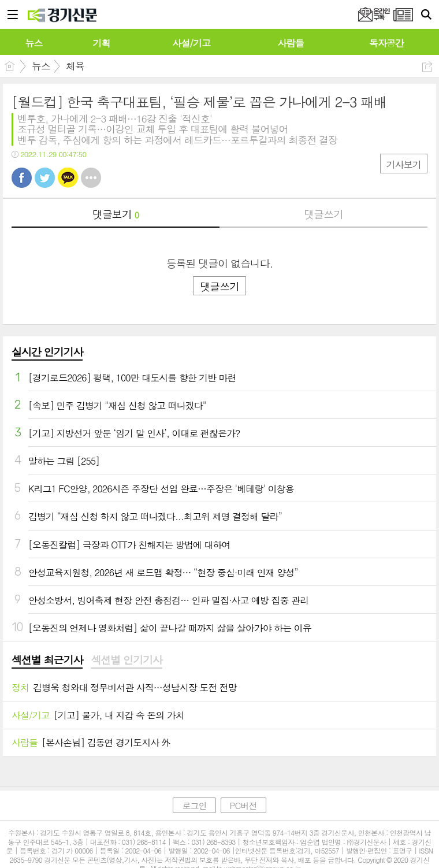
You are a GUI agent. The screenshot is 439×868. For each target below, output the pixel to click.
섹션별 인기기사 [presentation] (126, 660)
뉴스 (41, 66)
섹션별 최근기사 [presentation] (47, 660)
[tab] (47, 661)
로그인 (194, 805)
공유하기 (427, 67)
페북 (22, 178)
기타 (91, 178)
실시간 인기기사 (47, 352)
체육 (75, 66)
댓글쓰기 (323, 214)
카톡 (68, 178)
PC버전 (243, 805)
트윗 (45, 178)
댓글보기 (116, 214)
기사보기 (404, 164)
